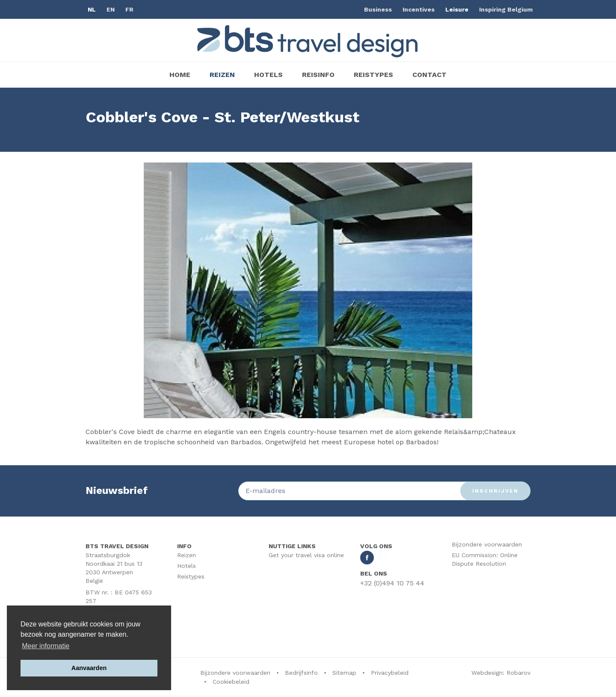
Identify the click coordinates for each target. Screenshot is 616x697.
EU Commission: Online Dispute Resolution (485, 559)
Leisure (457, 9)
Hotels (268, 75)
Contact (429, 75)
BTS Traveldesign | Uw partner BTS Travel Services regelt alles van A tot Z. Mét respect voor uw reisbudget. (308, 41)
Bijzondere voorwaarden (487, 544)
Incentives (419, 9)
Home (180, 75)
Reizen (222, 75)
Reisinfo (318, 75)
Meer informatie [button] (46, 646)
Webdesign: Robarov (501, 673)
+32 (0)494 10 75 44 (392, 583)
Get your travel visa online (306, 555)
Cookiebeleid (231, 682)
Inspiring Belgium (506, 9)
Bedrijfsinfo (301, 673)
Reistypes (373, 75)
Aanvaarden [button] (89, 668)
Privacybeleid (390, 673)
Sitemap (344, 673)
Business (378, 9)
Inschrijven (495, 491)
